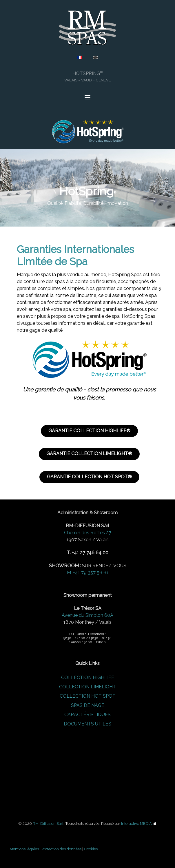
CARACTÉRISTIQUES (87, 715)
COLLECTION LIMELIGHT (87, 687)
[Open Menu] (87, 98)
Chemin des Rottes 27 (88, 533)
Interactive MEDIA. (137, 823)
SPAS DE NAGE (88, 705)
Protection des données (61, 849)
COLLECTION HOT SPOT (88, 696)
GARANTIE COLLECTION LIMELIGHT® (89, 454)
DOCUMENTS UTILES (87, 724)
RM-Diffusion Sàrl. (49, 823)
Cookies (91, 849)
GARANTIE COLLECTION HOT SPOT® (89, 477)
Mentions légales (24, 849)
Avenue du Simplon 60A (87, 615)
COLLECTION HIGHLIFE (88, 678)
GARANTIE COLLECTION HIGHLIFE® (89, 431)
